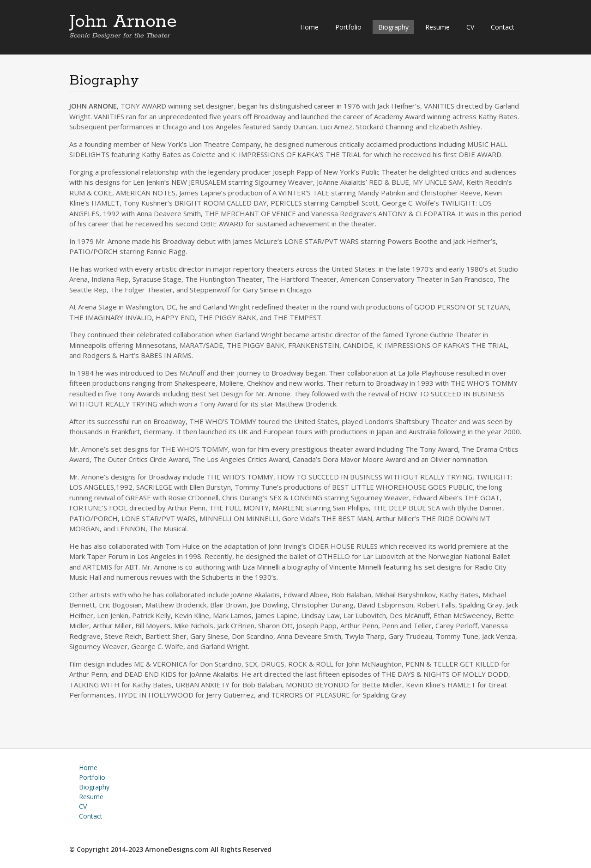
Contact (503, 27)
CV (470, 27)
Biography (393, 27)
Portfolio (348, 27)
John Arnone (123, 22)
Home (309, 27)
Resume (437, 27)
